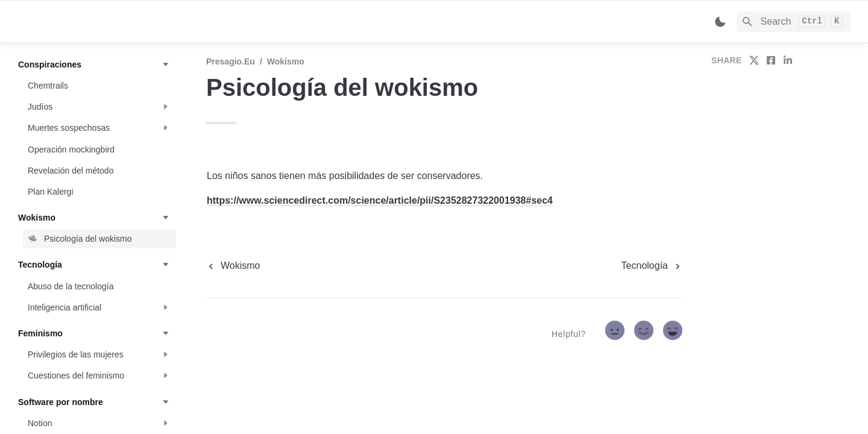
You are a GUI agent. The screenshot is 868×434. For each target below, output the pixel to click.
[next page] (652, 266)
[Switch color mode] (720, 22)
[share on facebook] (771, 60)
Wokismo (286, 61)
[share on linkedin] (788, 60)
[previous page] (233, 266)
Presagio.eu (231, 61)
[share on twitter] (754, 60)
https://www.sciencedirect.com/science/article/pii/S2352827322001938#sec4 (380, 200)
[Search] (794, 22)
